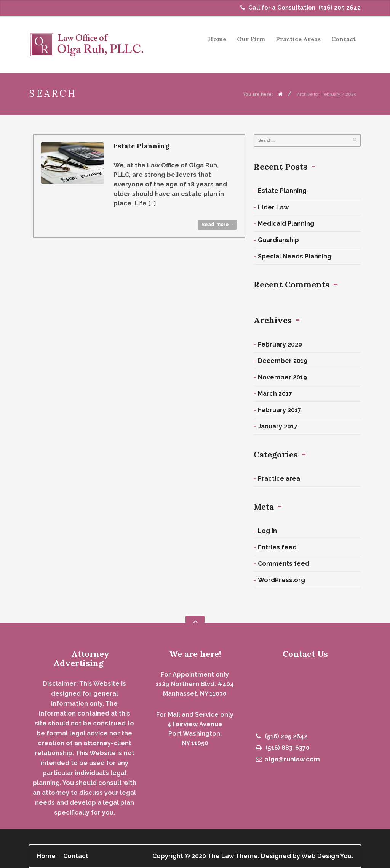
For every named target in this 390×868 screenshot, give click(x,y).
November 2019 (282, 377)
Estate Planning (141, 146)
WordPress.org (281, 580)
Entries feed (277, 547)
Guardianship (278, 240)
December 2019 (283, 361)
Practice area (279, 479)
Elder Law (273, 207)
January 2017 (278, 426)
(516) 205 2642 (340, 8)
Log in (267, 531)
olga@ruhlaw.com (288, 759)
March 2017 (275, 394)
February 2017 (280, 410)
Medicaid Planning (286, 224)
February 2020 (280, 344)
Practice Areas (296, 40)
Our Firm (251, 39)
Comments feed (284, 564)
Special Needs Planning (295, 256)
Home (217, 39)
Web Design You (326, 856)
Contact (344, 39)
